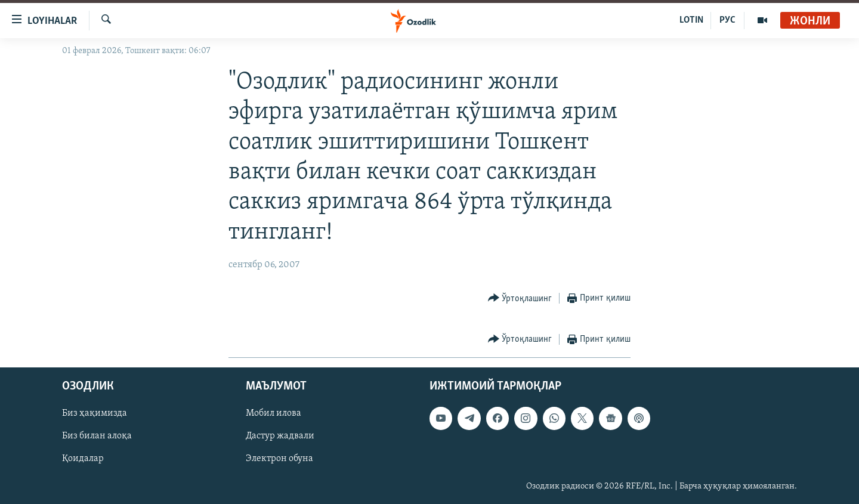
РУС (727, 20)
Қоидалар (83, 459)
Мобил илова (274, 414)
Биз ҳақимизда (95, 414)
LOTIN (691, 20)
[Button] (520, 299)
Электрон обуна (279, 459)
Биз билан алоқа (97, 437)
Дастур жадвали (280, 437)
